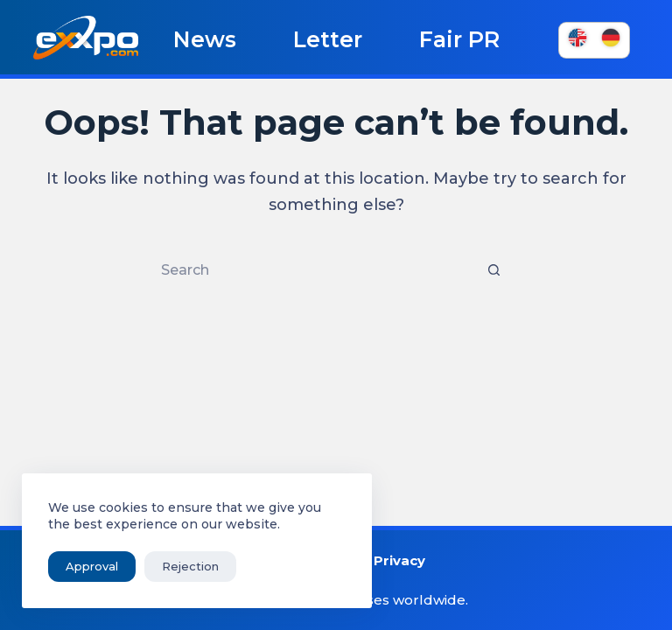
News (205, 39)
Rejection (190, 566)
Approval (92, 566)
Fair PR (459, 39)
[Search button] (493, 270)
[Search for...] (318, 270)
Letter (328, 39)
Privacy (399, 560)
